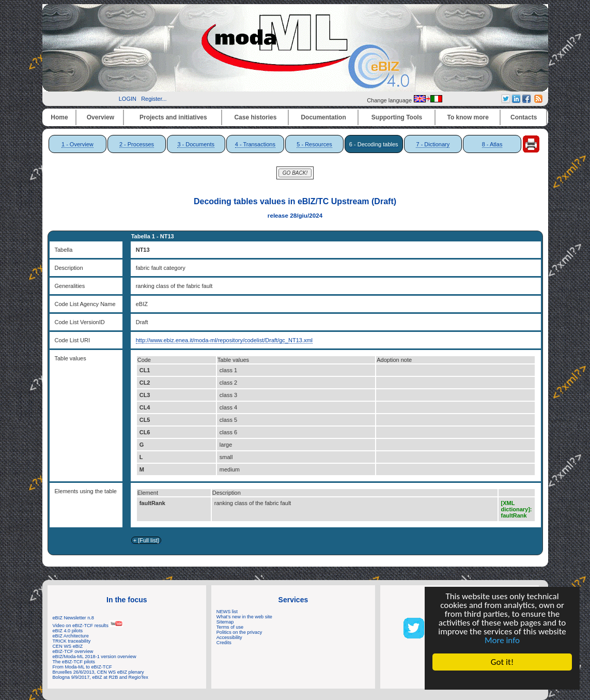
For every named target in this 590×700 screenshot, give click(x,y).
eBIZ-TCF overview (73, 651)
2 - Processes (137, 144)
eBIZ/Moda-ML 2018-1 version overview (95, 657)
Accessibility (229, 637)
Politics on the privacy (239, 632)
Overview (100, 117)
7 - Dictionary (433, 144)
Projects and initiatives (173, 117)
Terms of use (230, 627)
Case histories (255, 117)
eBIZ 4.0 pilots (68, 631)
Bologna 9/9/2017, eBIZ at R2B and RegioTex (100, 677)
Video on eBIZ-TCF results (88, 626)
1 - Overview (77, 144)
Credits (224, 643)
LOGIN (128, 99)
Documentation (323, 117)
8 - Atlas (492, 144)
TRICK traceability (72, 641)
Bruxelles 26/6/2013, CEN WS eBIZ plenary (98, 672)
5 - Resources (314, 144)
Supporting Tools (397, 117)
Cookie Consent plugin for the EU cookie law (502, 680)
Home (59, 117)
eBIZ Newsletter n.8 (73, 618)
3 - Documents (196, 144)
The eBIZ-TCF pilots (74, 662)
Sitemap (225, 622)
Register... (154, 99)
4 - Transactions (255, 144)
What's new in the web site (244, 617)
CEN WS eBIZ (68, 646)
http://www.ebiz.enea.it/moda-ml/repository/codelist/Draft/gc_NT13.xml (224, 340)
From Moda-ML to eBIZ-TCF (82, 667)
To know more (468, 117)
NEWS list (227, 612)
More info (502, 640)
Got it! (502, 662)
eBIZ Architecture (71, 636)
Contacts (524, 117)
